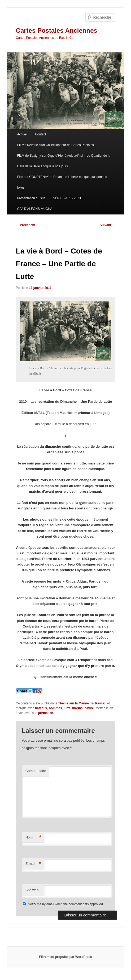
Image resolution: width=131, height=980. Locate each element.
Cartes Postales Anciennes (57, 30)
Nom (33, 838)
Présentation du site (31, 198)
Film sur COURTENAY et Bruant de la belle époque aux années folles (62, 182)
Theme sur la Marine (73, 703)
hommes (55, 708)
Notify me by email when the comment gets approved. (63, 904)
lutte (67, 708)
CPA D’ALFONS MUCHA (35, 209)
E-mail (33, 864)
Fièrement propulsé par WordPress (65, 957)
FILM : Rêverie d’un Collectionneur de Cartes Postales (55, 145)
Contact (40, 134)
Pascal (100, 703)
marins (77, 708)
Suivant (108, 225)
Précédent (26, 225)
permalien (46, 713)
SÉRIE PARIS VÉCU (68, 198)
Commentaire (36, 771)
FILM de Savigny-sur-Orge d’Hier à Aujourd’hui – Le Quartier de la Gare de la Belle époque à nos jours (64, 161)
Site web (32, 890)
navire (89, 708)
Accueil (22, 134)
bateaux (41, 708)
